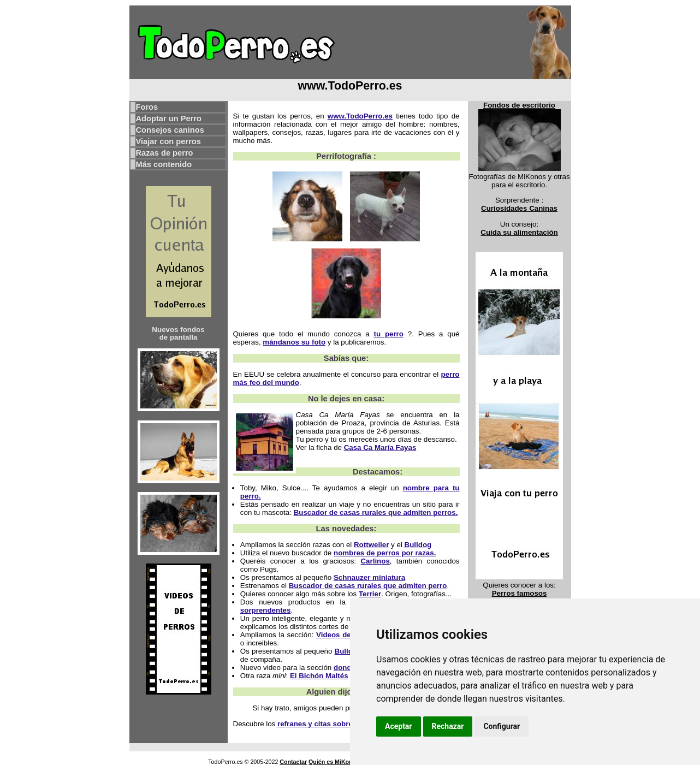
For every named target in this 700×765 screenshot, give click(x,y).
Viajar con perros (168, 141)
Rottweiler (371, 545)
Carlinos (375, 561)
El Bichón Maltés (319, 676)
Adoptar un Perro (169, 118)
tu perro (388, 334)
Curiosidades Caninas (519, 208)
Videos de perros (346, 635)
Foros (147, 107)
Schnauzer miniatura (369, 577)
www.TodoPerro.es (360, 116)
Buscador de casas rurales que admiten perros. (376, 512)
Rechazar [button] (448, 726)
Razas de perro (165, 153)
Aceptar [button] (399, 726)
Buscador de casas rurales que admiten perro (368, 586)
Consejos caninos (170, 130)
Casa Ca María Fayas (380, 447)
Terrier (370, 594)
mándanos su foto (294, 342)
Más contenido (164, 164)
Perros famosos (520, 593)
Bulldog (418, 545)
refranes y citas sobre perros (327, 724)
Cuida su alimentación (519, 232)
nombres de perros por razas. (385, 553)
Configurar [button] (502, 726)
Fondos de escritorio (519, 105)
